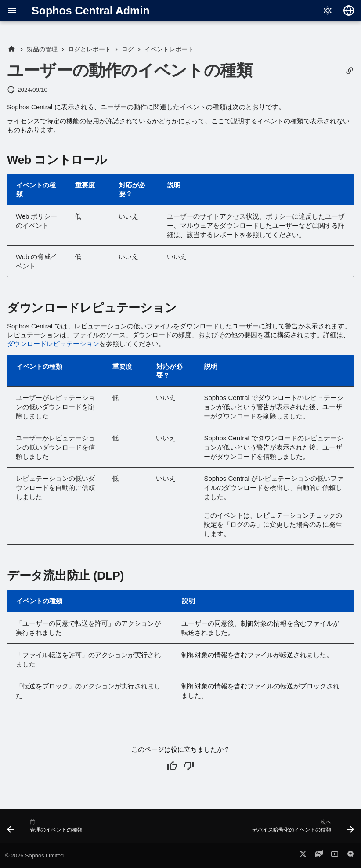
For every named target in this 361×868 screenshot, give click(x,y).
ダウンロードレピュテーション (53, 344)
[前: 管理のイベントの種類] (46, 829)
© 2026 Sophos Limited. (35, 855)
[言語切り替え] (349, 11)
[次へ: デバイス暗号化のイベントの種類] (301, 829)
